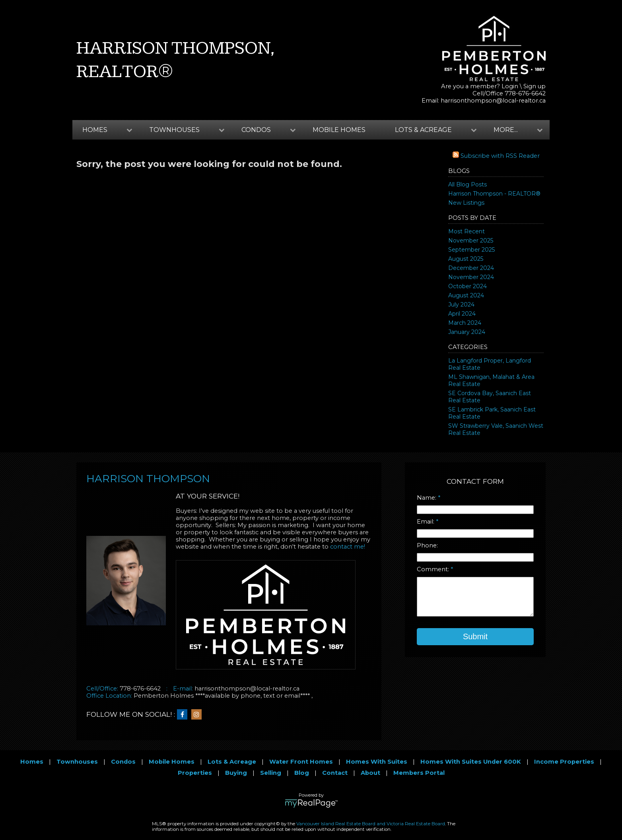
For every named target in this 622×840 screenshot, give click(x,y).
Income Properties (564, 762)
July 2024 (461, 305)
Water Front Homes (301, 762)
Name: (427, 498)
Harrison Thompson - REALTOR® (494, 194)
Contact (335, 773)
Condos (123, 762)
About (370, 773)
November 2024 (471, 277)
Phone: (427, 545)
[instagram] (198, 715)
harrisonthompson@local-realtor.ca (493, 101)
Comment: (434, 569)
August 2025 (466, 259)
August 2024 (466, 295)
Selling (271, 773)
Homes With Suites (377, 762)
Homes (32, 762)
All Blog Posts (467, 184)
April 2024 (462, 314)
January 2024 (467, 332)
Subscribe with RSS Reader (496, 156)
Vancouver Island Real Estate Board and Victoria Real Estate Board (371, 824)
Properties (195, 773)
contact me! (348, 547)
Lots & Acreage (232, 762)
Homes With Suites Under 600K (471, 762)
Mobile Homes (339, 130)
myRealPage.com (311, 803)
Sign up (535, 86)
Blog (302, 773)
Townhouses (77, 762)
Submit (475, 636)
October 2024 (467, 286)
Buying (236, 773)
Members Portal (419, 773)
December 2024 (471, 268)
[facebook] (184, 715)
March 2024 (465, 323)
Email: (426, 522)
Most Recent (466, 231)
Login (510, 86)
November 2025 (471, 241)
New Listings (466, 203)
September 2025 (471, 250)
